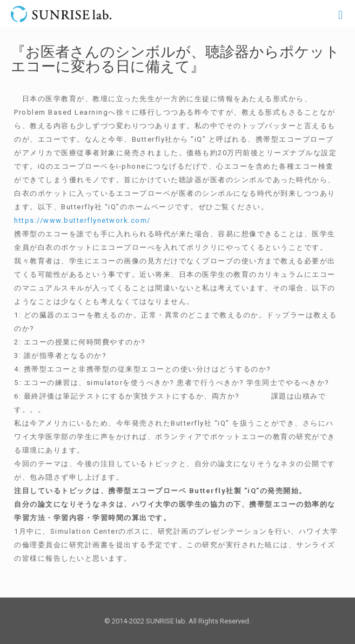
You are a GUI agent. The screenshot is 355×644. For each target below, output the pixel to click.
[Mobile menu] (340, 15)
